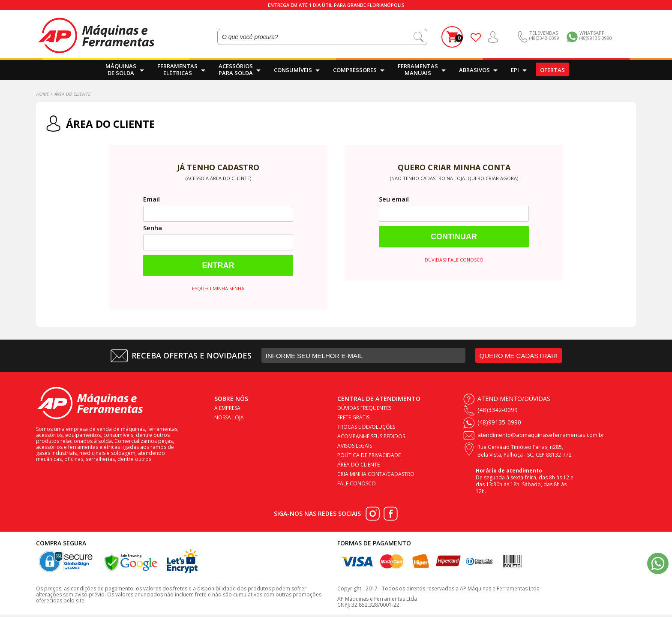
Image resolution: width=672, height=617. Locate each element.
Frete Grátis (353, 417)
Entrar (218, 265)
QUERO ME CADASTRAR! (519, 356)
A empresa (227, 408)
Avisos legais (355, 446)
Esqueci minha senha (218, 288)
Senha (153, 228)
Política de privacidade (369, 455)
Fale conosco (357, 483)
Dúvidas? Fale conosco (454, 260)
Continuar (454, 237)
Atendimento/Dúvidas (514, 399)
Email (151, 199)
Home (42, 94)
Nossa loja (229, 417)
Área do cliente (358, 465)
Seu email (394, 199)
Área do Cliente (72, 94)
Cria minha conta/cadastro (376, 474)
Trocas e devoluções (366, 427)
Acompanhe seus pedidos (371, 436)
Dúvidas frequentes (364, 408)
